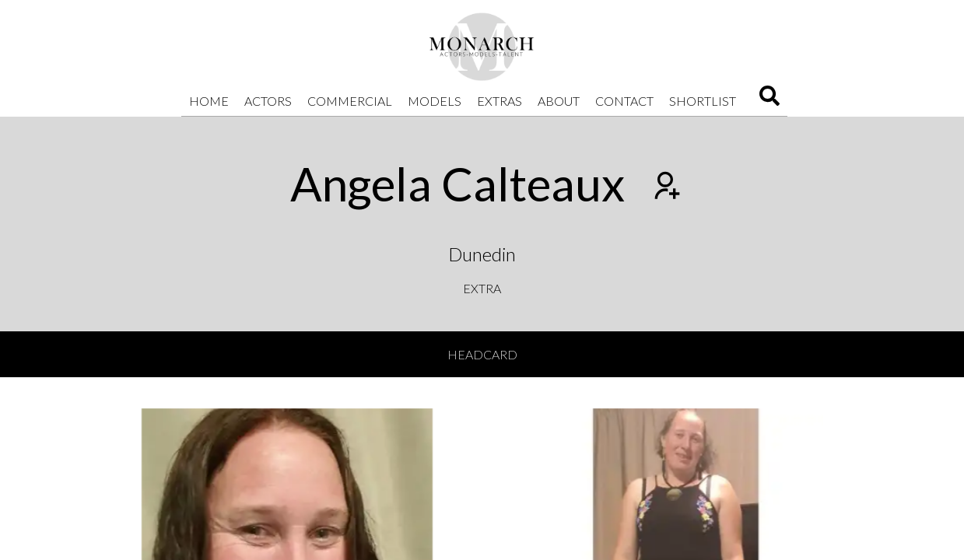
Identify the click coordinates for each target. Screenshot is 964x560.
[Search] (769, 101)
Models (435, 101)
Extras (500, 101)
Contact (624, 101)
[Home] (482, 47)
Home (209, 101)
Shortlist (703, 101)
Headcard (482, 354)
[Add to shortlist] (665, 187)
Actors (268, 101)
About (559, 101)
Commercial (350, 101)
